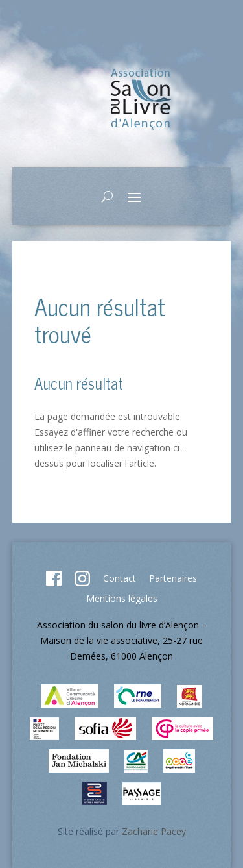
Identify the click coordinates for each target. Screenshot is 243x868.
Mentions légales (122, 598)
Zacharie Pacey (154, 831)
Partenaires (173, 578)
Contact (120, 578)
